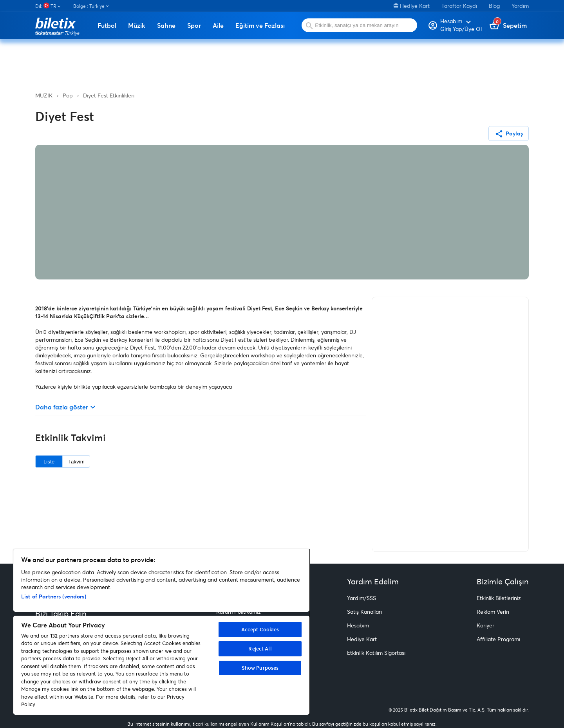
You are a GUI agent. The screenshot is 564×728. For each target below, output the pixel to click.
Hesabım (358, 625)
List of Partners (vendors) (54, 596)
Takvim (76, 462)
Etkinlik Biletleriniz (499, 598)
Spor (194, 25)
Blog (494, 6)
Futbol (107, 25)
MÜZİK (44, 95)
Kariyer (485, 625)
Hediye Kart (412, 6)
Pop (68, 95)
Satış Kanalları (364, 612)
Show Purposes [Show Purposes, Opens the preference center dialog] (260, 668)
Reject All (260, 649)
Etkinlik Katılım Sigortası (376, 653)
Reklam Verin (493, 612)
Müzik (137, 25)
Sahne (166, 25)
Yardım (520, 6)
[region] (161, 632)
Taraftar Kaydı (459, 6)
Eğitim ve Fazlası (260, 25)
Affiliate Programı (498, 639)
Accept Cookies (260, 629)
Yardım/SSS (362, 598)
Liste (49, 462)
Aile (218, 25)
